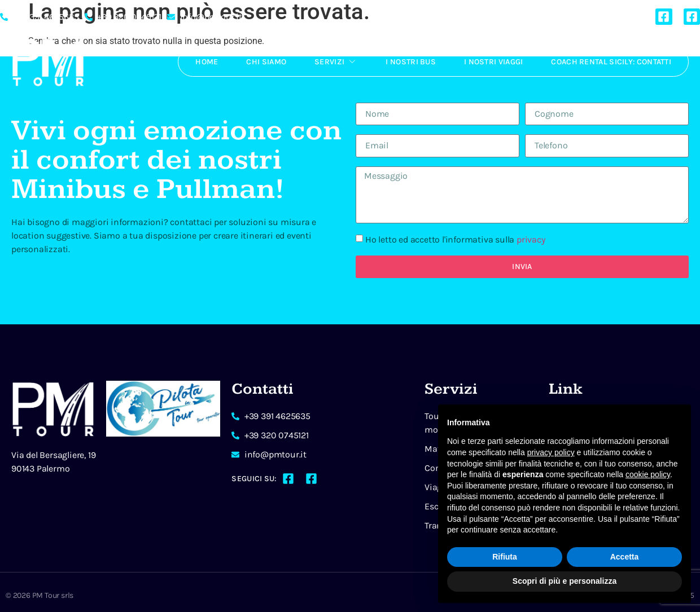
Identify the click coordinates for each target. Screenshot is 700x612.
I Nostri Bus (411, 62)
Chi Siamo (266, 62)
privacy (531, 239)
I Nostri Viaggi (494, 62)
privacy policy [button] (551, 452)
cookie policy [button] (648, 474)
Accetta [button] (625, 557)
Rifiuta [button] (505, 557)
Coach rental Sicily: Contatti (611, 62)
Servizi (336, 61)
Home (207, 62)
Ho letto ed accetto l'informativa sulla (455, 239)
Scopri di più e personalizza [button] (565, 581)
